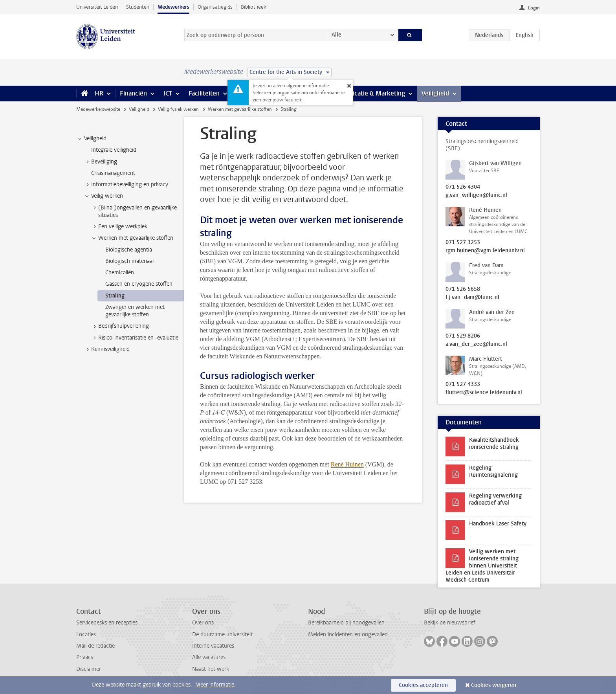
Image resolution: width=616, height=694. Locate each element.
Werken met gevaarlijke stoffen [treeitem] (132, 238)
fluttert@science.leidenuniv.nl (484, 393)
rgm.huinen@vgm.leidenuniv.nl (485, 251)
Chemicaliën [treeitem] (120, 273)
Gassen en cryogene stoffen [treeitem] (139, 284)
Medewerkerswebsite (98, 109)
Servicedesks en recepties (107, 623)
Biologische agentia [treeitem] (129, 250)
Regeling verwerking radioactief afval (495, 499)
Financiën (133, 93)
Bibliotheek (254, 7)
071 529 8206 (463, 336)
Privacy (85, 657)
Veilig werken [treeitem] (103, 196)
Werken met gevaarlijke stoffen (240, 109)
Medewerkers (173, 7)
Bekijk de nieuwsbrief (450, 623)
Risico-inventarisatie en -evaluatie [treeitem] (135, 338)
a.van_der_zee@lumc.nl (476, 344)
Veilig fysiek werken (178, 109)
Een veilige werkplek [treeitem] (119, 227)
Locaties (86, 634)
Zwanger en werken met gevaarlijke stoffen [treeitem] (135, 311)
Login (534, 8)
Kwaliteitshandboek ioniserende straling (494, 443)
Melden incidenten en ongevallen (348, 634)
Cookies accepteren (423, 685)
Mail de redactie (95, 646)
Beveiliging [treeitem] (100, 162)
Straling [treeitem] (115, 296)
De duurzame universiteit (222, 634)
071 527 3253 (463, 242)
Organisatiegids (215, 7)
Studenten (138, 7)
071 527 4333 (463, 384)
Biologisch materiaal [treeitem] (129, 261)
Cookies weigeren (494, 685)
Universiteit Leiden (97, 7)
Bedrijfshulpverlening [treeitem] (120, 326)
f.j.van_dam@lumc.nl (472, 297)
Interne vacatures (213, 646)
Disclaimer (89, 669)
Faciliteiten (204, 93)
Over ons (203, 623)
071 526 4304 (463, 187)
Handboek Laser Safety (498, 524)
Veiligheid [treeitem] (92, 139)
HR (99, 93)
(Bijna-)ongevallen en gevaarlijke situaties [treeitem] (134, 211)
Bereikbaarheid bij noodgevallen (346, 623)
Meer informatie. (215, 685)
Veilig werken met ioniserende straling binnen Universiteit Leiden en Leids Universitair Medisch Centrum (482, 566)
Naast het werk (211, 669)
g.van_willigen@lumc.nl (476, 195)
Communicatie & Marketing (367, 93)
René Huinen (347, 464)
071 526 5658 (463, 289)
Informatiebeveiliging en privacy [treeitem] (126, 185)
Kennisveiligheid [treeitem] (107, 349)
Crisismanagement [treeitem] (113, 173)
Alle (336, 35)
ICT (168, 93)
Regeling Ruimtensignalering (493, 471)
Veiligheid (435, 93)
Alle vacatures (209, 657)
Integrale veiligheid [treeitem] (114, 150)
